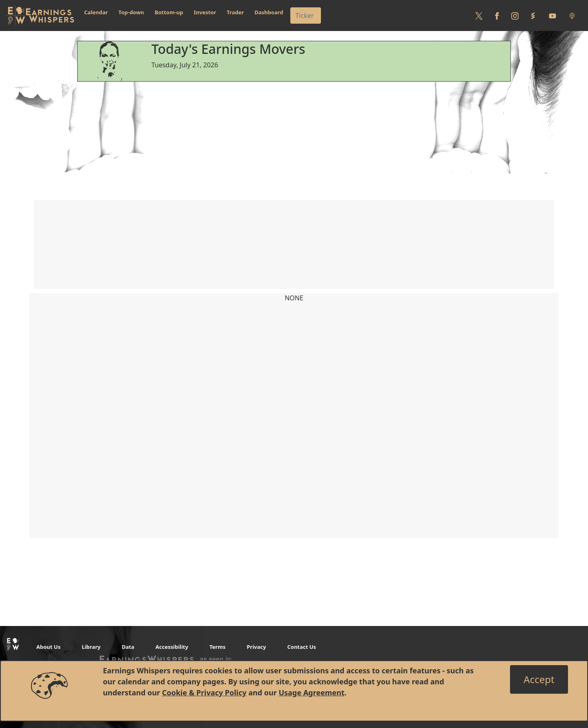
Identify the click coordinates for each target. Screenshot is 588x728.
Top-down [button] (131, 12)
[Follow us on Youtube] (552, 16)
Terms (217, 647)
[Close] (539, 679)
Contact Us (301, 647)
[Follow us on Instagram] (515, 16)
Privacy (256, 647)
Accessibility (172, 647)
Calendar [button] (96, 12)
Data (128, 647)
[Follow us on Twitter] (479, 16)
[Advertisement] (294, 139)
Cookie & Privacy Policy (204, 692)
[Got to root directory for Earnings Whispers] (40, 16)
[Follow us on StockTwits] (533, 16)
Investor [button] (205, 12)
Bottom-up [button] (169, 12)
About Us (48, 647)
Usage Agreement (311, 692)
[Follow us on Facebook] (497, 16)
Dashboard (269, 12)
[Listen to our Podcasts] (572, 16)
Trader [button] (235, 12)
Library (91, 647)
